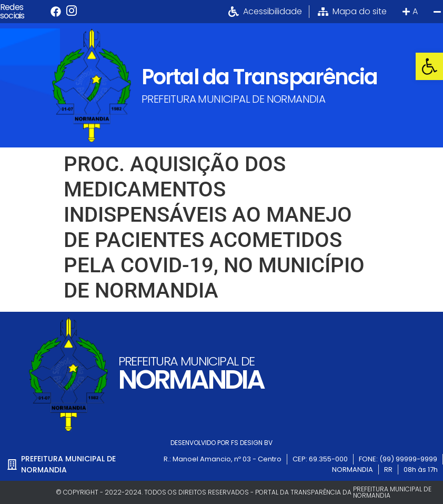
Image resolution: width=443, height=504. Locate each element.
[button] (429, 66)
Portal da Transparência (259, 77)
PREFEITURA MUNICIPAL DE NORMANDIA (233, 99)
